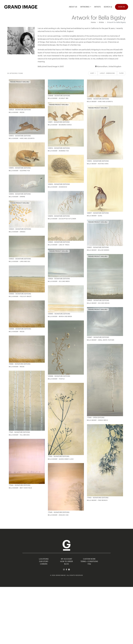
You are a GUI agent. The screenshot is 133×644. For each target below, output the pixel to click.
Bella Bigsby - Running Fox (58, 151)
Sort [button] (92, 73)
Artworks (85, 7)
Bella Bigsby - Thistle (56, 379)
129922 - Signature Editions (59, 242)
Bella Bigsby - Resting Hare (98, 164)
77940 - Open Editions (96, 418)
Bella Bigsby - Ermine (17, 197)
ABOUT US (73, 7)
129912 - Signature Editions (98, 161)
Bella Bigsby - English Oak (58, 515)
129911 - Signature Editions (59, 122)
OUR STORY (44, 561)
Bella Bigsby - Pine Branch (97, 500)
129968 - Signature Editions (59, 376)
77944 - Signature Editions (20, 485)
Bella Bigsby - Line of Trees (59, 245)
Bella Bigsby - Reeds (17, 112)
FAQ (89, 564)
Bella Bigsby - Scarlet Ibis (58, 98)
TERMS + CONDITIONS (89, 561)
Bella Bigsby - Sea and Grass (98, 303)
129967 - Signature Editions (98, 337)
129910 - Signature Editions (98, 99)
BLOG (66, 564)
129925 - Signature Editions (98, 300)
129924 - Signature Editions (59, 279)
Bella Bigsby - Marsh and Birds (60, 316)
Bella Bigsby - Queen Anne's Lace (61, 459)
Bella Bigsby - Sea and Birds (59, 281)
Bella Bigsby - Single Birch (97, 420)
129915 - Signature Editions (20, 168)
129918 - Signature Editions (20, 194)
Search (108, 7)
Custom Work (89, 559)
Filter (121, 73)
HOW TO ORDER (66, 561)
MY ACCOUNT (67, 559)
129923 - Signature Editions (20, 259)
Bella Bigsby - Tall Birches (19, 435)
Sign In (122, 7)
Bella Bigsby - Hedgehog (57, 187)
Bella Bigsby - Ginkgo (17, 232)
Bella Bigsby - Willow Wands (98, 250)
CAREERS (44, 564)
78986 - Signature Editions (20, 364)
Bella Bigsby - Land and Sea (19, 261)
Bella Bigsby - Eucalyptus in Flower (62, 219)
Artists (101, 22)
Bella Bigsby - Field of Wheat (20, 296)
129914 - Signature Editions (59, 148)
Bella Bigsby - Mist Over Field (20, 488)
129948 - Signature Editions (59, 96)
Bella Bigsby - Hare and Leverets (100, 102)
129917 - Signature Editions (98, 213)
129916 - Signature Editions (59, 184)
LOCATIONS (44, 559)
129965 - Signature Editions (59, 314)
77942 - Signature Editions (59, 456)
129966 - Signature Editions (20, 329)
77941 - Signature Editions (19, 432)
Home (93, 22)
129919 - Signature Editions (59, 216)
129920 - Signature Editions (20, 229)
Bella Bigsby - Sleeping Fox (19, 171)
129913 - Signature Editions (20, 136)
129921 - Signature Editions (98, 247)
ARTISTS (97, 7)
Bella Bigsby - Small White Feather (101, 340)
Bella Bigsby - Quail (95, 216)
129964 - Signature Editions (20, 294)
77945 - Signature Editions (59, 512)
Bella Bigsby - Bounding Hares (60, 125)
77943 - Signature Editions (98, 498)
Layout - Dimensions (107, 73)
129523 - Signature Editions (20, 110)
